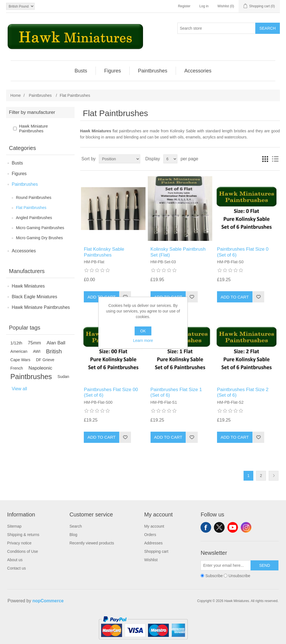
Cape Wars (20, 360)
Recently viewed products (92, 543)
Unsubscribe (239, 576)
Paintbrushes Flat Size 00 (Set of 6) (111, 392)
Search (268, 28)
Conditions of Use (23, 551)
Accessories (24, 251)
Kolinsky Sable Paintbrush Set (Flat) (178, 252)
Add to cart (235, 297)
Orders (150, 535)
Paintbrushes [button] (153, 71)
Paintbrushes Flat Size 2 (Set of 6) (243, 392)
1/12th (16, 343)
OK (143, 331)
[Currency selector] (20, 6)
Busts (17, 163)
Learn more (143, 340)
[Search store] (216, 28)
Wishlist (151, 560)
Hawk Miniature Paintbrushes (33, 128)
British (54, 351)
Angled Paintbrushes (34, 218)
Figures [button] (113, 71)
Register (184, 6)
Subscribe (214, 576)
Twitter (219, 527)
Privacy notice (19, 543)
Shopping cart (156, 551)
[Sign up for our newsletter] (226, 565)
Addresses (153, 543)
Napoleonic (40, 368)
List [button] (275, 159)
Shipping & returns (23, 535)
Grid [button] (265, 159)
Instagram (246, 527)
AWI (37, 351)
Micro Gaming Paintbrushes (40, 228)
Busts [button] (81, 71)
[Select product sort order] (120, 159)
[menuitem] (81, 71)
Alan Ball (56, 343)
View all (19, 389)
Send (265, 565)
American (19, 351)
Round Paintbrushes (34, 198)
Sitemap (14, 526)
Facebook (206, 527)
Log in (204, 6)
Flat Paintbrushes (31, 208)
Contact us (17, 568)
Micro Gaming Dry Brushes (39, 238)
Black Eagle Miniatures (34, 297)
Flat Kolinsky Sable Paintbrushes (104, 252)
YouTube (233, 527)
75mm (34, 343)
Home (16, 95)
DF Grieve (45, 360)
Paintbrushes (25, 184)
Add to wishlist (192, 297)
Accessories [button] (198, 71)
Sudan (63, 377)
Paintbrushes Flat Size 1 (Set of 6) (176, 392)
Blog (73, 535)
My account (154, 526)
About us (15, 560)
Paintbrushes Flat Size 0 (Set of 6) (243, 252)
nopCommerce (48, 601)
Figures (19, 174)
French (17, 368)
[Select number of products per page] (170, 159)
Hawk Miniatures (28, 286)
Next (274, 476)
